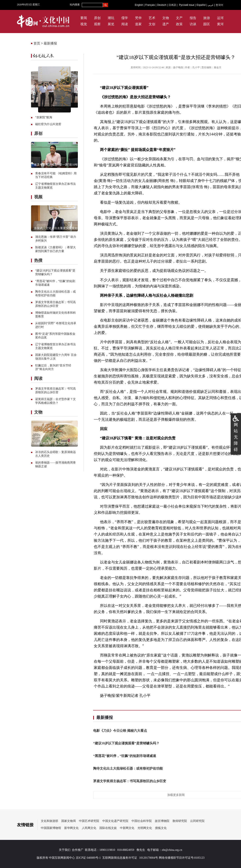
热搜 (38, 260)
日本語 (172, 5)
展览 (111, 24)
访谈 (193, 24)
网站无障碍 (236, 437)
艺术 (152, 18)
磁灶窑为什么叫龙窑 (48, 124)
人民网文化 (89, 828)
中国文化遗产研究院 (115, 821)
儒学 (125, 18)
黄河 (220, 24)
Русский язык (187, 5)
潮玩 (111, 18)
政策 (179, 24)
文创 (152, 24)
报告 (193, 18)
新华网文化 (71, 828)
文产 (179, 18)
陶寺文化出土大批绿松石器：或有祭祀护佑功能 (128, 768)
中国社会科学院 (142, 821)
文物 (166, 18)
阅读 (125, 24)
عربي (211, 5)
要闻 (84, 18)
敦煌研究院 (180, 821)
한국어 (219, 5)
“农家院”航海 (44, 117)
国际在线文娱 (108, 828)
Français (150, 5)
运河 (220, 18)
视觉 (84, 24)
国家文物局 (69, 821)
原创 (97, 18)
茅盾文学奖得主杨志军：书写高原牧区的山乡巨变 (130, 781)
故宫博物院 (162, 821)
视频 (38, 197)
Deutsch (162, 5)
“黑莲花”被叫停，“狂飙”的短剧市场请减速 (125, 756)
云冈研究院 (197, 821)
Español (201, 5)
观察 (97, 24)
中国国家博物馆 (51, 828)
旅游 (207, 18)
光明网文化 (145, 828)
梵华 (138, 18)
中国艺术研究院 (89, 821)
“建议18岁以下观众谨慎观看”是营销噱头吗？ (126, 743)
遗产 (166, 24)
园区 (207, 24)
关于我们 (65, 850)
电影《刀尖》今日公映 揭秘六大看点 (120, 731)
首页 (37, 43)
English (139, 5)
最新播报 (50, 43)
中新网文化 (127, 828)
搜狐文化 (161, 828)
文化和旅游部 (49, 821)
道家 (138, 24)
